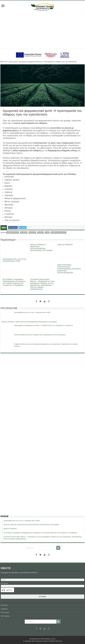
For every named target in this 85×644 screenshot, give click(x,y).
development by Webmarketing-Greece (43, 639)
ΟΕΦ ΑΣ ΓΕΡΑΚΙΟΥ (65, 245)
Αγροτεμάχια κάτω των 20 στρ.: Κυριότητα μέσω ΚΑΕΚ (15, 260)
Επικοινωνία (5, 612)
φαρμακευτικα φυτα (59, 233)
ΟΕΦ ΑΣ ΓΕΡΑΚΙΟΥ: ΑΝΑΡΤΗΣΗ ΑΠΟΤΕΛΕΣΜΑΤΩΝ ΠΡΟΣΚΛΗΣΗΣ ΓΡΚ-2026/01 (41, 247)
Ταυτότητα (4, 605)
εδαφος (24, 233)
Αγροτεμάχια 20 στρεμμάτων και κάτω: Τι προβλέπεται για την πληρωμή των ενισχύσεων (44, 325)
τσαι (47, 233)
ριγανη (41, 233)
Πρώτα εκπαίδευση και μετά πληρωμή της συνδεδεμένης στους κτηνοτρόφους (40, 335)
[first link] (3, 6)
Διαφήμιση (4, 609)
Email (4, 580)
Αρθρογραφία (13, 62)
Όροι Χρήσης (5, 616)
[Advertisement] (43, 29)
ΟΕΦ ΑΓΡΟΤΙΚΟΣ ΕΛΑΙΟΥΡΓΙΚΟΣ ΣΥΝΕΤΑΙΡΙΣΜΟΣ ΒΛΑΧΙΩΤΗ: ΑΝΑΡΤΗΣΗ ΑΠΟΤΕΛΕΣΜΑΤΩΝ (69, 269)
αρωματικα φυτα (13, 233)
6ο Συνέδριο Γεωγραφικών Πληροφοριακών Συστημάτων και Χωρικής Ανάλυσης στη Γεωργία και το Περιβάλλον (14, 282)
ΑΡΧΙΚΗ (4, 62)
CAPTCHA (5, 583)
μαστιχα (33, 233)
